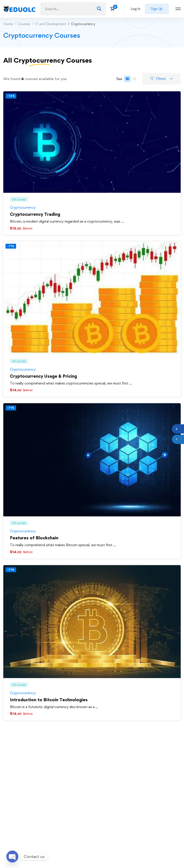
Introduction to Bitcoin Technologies (49, 700)
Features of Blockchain (34, 538)
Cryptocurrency (23, 207)
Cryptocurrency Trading (35, 214)
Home (8, 24)
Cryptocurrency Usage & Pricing (43, 376)
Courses (24, 24)
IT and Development (51, 24)
